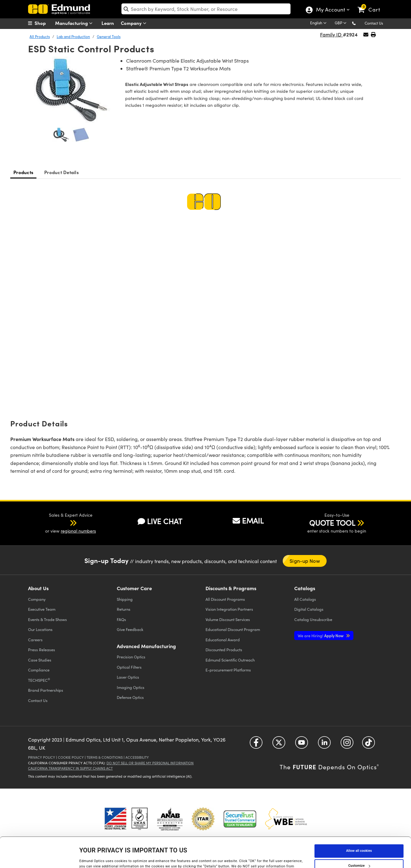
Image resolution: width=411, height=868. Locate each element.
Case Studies (40, 660)
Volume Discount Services (228, 619)
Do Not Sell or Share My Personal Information (150, 763)
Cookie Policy (71, 757)
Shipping (125, 599)
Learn (108, 23)
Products (23, 172)
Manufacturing (75, 23)
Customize (359, 835)
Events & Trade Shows (47, 619)
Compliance (39, 670)
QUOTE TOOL (332, 523)
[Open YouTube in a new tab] (302, 745)
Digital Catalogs (309, 609)
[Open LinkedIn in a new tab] (324, 745)
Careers (35, 640)
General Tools (109, 36)
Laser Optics (128, 677)
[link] (372, 5)
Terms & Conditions (105, 757)
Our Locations (40, 629)
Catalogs (305, 599)
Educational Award (223, 640)
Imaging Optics (131, 687)
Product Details (61, 172)
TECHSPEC (39, 680)
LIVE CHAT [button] (160, 521)
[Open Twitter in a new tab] (279, 745)
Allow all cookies (359, 821)
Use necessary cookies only (359, 850)
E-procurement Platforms (228, 670)
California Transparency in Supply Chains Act (70, 768)
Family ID (331, 34)
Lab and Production (73, 36)
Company (135, 23)
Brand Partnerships (46, 690)
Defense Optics (130, 697)
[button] (359, 23)
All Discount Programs (225, 599)
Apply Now (321, 636)
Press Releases (42, 650)
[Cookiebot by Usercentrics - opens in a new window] (40, 857)
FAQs (121, 619)
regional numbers (78, 531)
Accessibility (137, 757)
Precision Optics (131, 657)
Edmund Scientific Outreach (230, 660)
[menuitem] (44, 23)
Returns (124, 609)
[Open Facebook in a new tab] (256, 745)
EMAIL (248, 520)
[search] (206, 9)
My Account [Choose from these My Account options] (330, 10)
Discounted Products (224, 650)
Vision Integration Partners (229, 609)
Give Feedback (130, 629)
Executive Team (42, 609)
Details (85, 857)
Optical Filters (129, 667)
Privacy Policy (42, 757)
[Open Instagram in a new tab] (347, 745)
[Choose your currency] (342, 23)
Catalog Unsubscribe (313, 619)
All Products (40, 36)
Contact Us (374, 23)
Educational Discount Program (233, 629)
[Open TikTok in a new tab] (368, 745)
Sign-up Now (305, 561)
